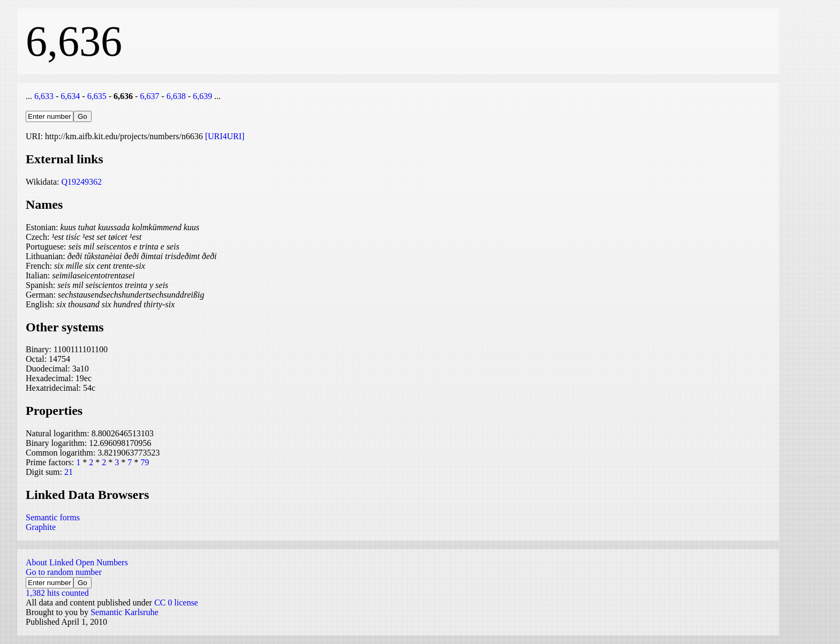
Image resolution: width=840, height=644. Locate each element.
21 (69, 472)
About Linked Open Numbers (77, 562)
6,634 (70, 96)
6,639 (202, 96)
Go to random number (64, 572)
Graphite (41, 527)
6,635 (97, 96)
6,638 (176, 96)
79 (145, 462)
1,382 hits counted (57, 593)
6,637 (149, 96)
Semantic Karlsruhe (125, 612)
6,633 (44, 96)
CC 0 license (176, 603)
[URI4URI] (225, 136)
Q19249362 (81, 182)
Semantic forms (53, 517)
